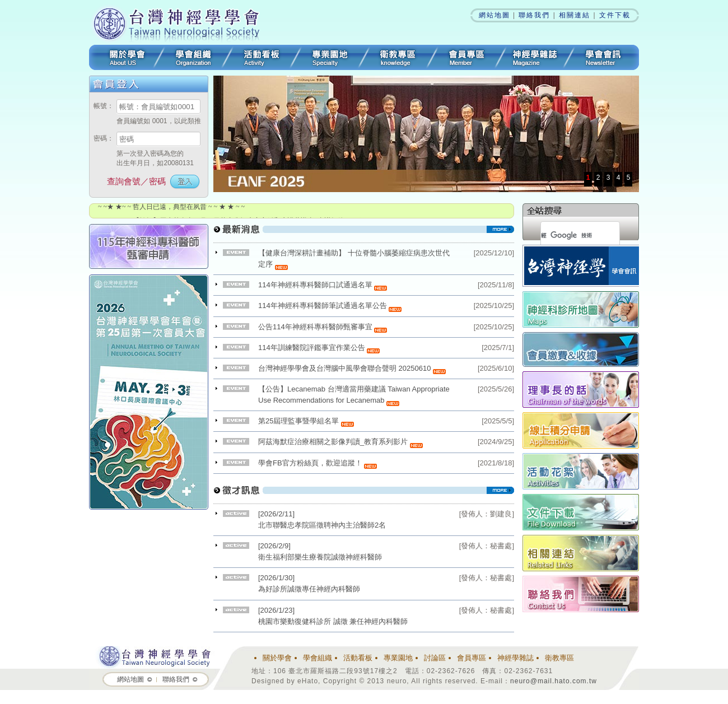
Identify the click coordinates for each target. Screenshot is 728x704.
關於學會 (124, 57)
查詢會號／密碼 (136, 181)
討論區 (435, 658)
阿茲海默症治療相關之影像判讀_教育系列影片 (333, 442)
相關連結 (575, 15)
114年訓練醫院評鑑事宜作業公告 (319, 348)
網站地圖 (494, 15)
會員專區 (466, 57)
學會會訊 (604, 57)
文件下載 (615, 15)
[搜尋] (567, 235)
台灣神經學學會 (180, 22)
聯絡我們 (534, 15)
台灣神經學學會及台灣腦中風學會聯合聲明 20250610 (352, 368)
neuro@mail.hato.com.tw (554, 681)
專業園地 (330, 57)
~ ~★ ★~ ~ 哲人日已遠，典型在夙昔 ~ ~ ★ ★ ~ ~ (171, 207)
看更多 (364, 234)
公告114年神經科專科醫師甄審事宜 (323, 327)
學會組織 (193, 57)
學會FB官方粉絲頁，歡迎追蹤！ (318, 463)
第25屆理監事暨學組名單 (306, 421)
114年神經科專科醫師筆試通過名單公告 (330, 306)
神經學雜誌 (535, 57)
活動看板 (262, 57)
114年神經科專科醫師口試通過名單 (323, 285)
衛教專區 (398, 57)
